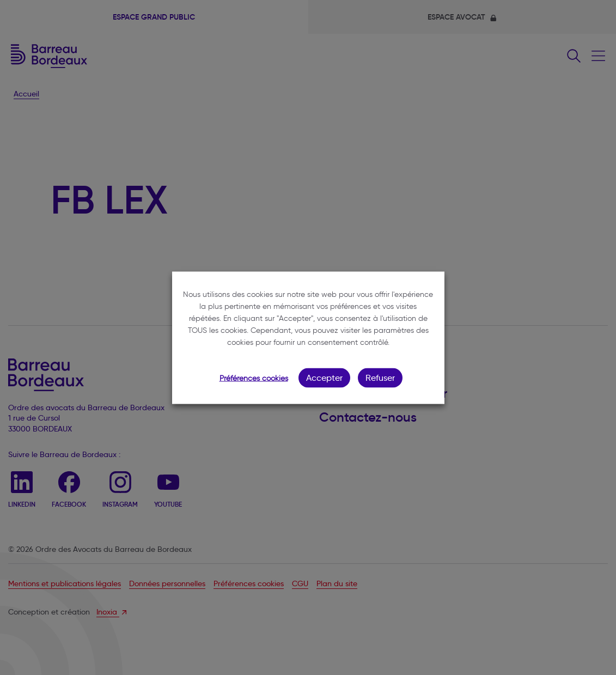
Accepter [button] (324, 377)
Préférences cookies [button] (254, 378)
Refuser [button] (380, 377)
